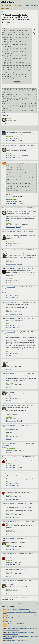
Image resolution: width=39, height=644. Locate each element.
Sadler (8, 279)
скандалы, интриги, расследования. (17, 610)
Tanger (8, 294)
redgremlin (9, 199)
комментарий (11, 145)
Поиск (7, 8)
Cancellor (9, 119)
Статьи (14, 5)
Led (7, 310)
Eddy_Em (9, 572)
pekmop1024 (10, 137)
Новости (3, 5)
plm (7, 352)
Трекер (3, 8)
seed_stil (9, 324)
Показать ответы (11, 141)
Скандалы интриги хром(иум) (15, 640)
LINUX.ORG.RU (8, 2)
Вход (37, 5)
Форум (19, 5)
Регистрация (30, 5)
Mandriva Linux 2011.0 (14, 624)
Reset (8, 242)
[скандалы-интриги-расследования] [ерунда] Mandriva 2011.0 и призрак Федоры (16, 18)
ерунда (6, 25)
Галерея (9, 5)
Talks (9, 12)
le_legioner (9, 464)
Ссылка (4, 123)
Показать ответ (11, 158)
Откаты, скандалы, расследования (17, 626)
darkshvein (9, 397)
